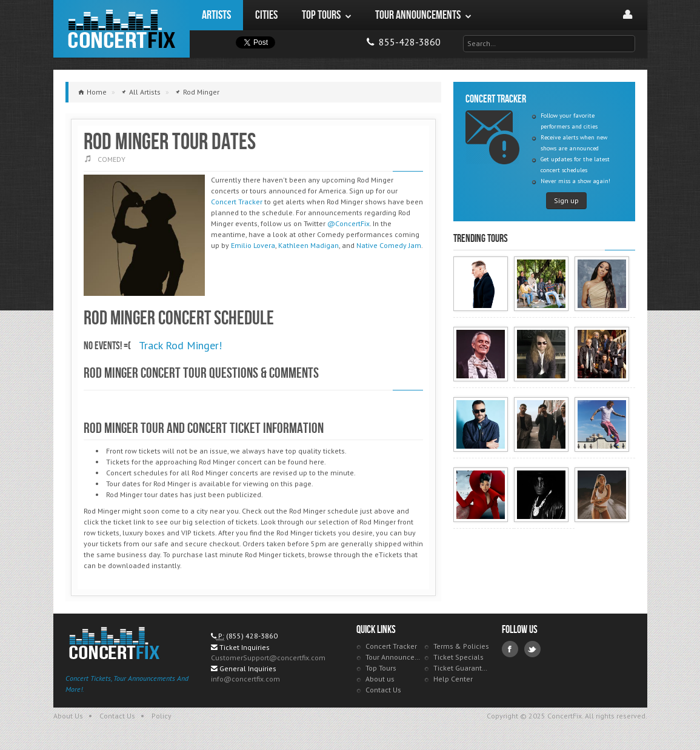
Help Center (453, 679)
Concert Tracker (237, 202)
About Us (68, 716)
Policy (162, 716)
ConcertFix (122, 29)
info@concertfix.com (245, 679)
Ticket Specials (458, 657)
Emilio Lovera (253, 245)
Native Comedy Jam (389, 245)
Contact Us (383, 690)
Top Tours (381, 668)
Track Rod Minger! (180, 345)
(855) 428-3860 (252, 636)
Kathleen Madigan (308, 245)
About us (380, 679)
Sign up (566, 200)
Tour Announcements (394, 657)
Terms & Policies (461, 646)
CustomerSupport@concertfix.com (268, 658)
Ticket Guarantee (462, 668)
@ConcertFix (348, 223)
